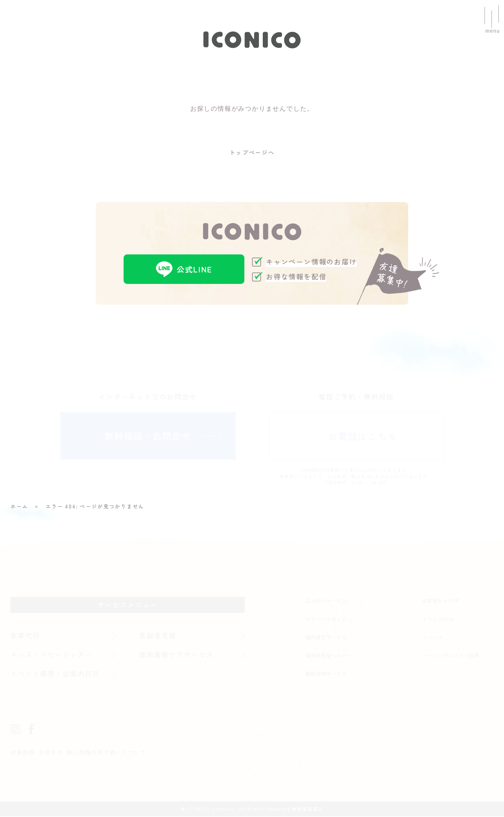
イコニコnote (438, 620)
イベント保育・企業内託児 (56, 674)
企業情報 (23, 753)
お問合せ (51, 753)
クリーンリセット (326, 620)
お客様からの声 (440, 601)
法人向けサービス (326, 601)
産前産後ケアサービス (177, 655)
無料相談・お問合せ (148, 436)
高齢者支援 (158, 636)
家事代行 (26, 636)
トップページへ (252, 153)
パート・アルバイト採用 (451, 656)
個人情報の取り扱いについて (107, 753)
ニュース (432, 638)
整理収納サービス (326, 674)
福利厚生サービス (326, 638)
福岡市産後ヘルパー (329, 656)
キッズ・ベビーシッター (52, 655)
